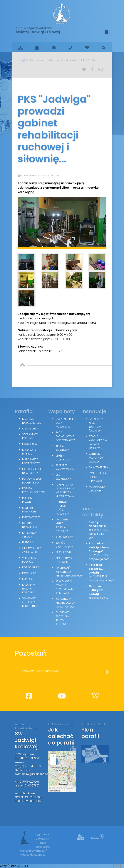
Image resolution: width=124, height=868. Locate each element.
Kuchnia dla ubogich (97, 489)
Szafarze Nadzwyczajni (65, 467)
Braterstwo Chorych (64, 560)
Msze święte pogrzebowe (31, 461)
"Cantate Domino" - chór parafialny (62, 508)
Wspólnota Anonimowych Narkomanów (65, 603)
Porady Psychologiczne (34, 490)
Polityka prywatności (32, 851)
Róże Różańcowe (64, 477)
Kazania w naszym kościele (29, 589)
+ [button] (53, 756)
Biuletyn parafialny (29, 510)
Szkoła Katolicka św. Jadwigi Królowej (98, 442)
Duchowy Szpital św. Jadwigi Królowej (63, 618)
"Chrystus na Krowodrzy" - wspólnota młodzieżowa (65, 490)
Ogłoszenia (30, 429)
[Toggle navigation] (107, 32)
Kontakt (28, 579)
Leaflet (52, 788)
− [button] (53, 762)
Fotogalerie (31, 567)
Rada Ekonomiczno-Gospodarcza (66, 436)
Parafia (53, 60)
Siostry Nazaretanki (30, 525)
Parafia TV (29, 573)
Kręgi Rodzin (64, 552)
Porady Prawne (27, 500)
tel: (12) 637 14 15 (25, 766)
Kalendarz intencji (29, 452)
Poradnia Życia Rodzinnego (32, 481)
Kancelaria (30, 444)
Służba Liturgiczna (63, 458)
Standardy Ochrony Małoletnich (31, 602)
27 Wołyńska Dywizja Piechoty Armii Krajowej (65, 587)
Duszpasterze (31, 517)
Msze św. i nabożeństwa (31, 421)
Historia (28, 542)
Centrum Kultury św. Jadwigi (96, 458)
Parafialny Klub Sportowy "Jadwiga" (96, 425)
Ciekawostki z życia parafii (70, 60)
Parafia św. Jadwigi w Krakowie (36, 60)
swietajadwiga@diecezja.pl (32, 774)
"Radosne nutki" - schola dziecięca (62, 525)
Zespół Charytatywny (65, 545)
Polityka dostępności (33, 855)
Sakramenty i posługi (31, 436)
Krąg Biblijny (64, 537)
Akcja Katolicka (62, 448)
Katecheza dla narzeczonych (32, 471)
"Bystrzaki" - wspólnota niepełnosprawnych (69, 572)
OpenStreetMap (66, 788)
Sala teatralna (99, 467)
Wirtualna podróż (29, 560)
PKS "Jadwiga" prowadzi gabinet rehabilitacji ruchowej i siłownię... (90, 60)
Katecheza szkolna (29, 535)
